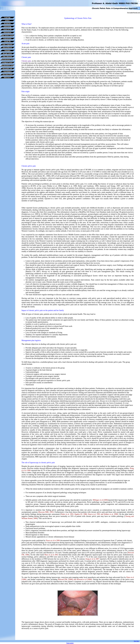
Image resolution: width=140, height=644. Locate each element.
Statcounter (70, 643)
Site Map (136, 641)
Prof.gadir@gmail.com (134, 13)
